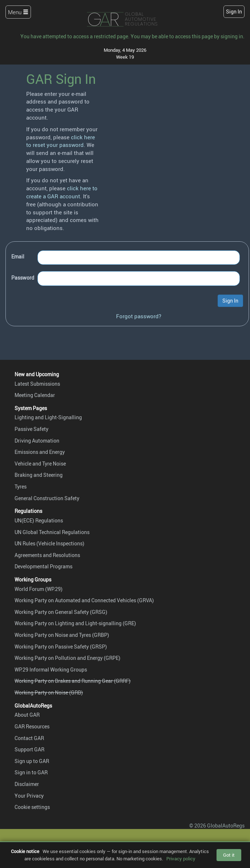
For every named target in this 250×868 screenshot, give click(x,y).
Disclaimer (27, 784)
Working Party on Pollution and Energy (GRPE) (68, 658)
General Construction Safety (47, 498)
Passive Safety (31, 429)
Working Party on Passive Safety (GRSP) (61, 647)
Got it (229, 855)
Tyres (21, 486)
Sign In (234, 11)
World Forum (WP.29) (39, 589)
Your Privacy (29, 796)
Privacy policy (181, 859)
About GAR (27, 715)
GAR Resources (32, 726)
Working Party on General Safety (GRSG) (61, 612)
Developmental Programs (43, 566)
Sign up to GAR (32, 761)
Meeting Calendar (35, 395)
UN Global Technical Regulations (52, 532)
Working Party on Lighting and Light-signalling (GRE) (75, 623)
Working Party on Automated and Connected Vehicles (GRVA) (84, 600)
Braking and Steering (39, 475)
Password (23, 278)
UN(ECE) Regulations (39, 520)
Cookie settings (32, 807)
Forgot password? (139, 316)
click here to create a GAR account (62, 192)
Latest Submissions (37, 384)
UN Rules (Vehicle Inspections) (49, 543)
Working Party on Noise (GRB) (49, 692)
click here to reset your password (61, 141)
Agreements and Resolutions (47, 555)
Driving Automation (37, 441)
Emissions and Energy (40, 452)
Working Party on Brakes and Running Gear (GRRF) (73, 681)
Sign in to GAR (31, 772)
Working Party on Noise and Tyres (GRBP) (62, 635)
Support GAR (29, 749)
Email (18, 256)
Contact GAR (29, 738)
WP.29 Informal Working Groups (51, 670)
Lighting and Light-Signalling (48, 417)
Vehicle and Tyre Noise (40, 464)
